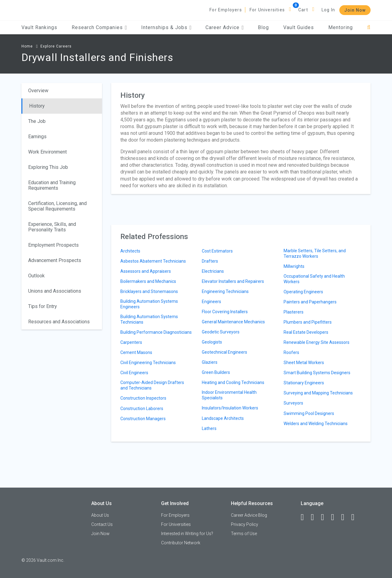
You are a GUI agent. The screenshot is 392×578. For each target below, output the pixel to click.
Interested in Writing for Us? (187, 534)
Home (27, 46)
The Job (37, 121)
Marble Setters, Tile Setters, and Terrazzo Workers (315, 253)
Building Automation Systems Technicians (149, 319)
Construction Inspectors (143, 398)
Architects (130, 251)
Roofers (291, 352)
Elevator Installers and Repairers (233, 281)
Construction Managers (143, 419)
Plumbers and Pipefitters (308, 322)
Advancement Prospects (55, 260)
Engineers (211, 302)
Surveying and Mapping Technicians (318, 393)
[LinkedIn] (315, 517)
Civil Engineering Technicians (148, 363)
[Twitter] (325, 517)
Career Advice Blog (249, 515)
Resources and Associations (59, 322)
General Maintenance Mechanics (233, 322)
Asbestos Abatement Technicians (153, 261)
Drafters (210, 261)
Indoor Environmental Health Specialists (229, 395)
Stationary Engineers (304, 383)
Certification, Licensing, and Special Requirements (57, 206)
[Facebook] (305, 517)
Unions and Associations (55, 291)
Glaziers (210, 362)
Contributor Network (181, 543)
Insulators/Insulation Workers (230, 408)
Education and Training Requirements (52, 185)
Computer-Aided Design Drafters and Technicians (152, 385)
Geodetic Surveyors (221, 332)
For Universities (267, 10)
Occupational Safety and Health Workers (314, 279)
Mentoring (341, 27)
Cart (303, 10)
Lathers (209, 428)
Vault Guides (299, 27)
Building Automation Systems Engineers (149, 304)
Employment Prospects (53, 245)
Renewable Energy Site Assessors (317, 342)
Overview (38, 91)
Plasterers (294, 312)
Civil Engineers (134, 373)
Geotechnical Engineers (224, 352)
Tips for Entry (43, 306)
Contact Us (102, 524)
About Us (100, 515)
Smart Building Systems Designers (317, 373)
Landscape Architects (223, 418)
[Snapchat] (356, 517)
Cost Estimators (217, 251)
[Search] (369, 27)
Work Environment (47, 152)
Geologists (212, 342)
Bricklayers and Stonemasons (149, 291)
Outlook (36, 276)
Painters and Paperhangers (310, 302)
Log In (328, 10)
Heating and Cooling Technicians (233, 382)
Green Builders (216, 372)
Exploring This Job (48, 167)
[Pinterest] (345, 517)
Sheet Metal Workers (304, 363)
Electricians (213, 271)
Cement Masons (136, 352)
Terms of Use (244, 534)
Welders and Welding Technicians (316, 424)
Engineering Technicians (225, 291)
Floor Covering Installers (225, 312)
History (37, 106)
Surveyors (293, 403)
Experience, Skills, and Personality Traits (52, 227)
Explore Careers (56, 46)
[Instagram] (335, 517)
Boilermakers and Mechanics (148, 281)
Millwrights (294, 266)
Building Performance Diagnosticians (156, 332)
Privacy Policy (245, 524)
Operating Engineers (303, 292)
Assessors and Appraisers (146, 271)
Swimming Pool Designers (309, 413)
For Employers (226, 10)
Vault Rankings (39, 27)
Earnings (37, 137)
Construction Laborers (142, 409)
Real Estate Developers (306, 332)
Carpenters (131, 342)
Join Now (355, 10)
